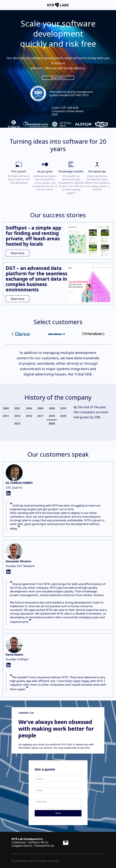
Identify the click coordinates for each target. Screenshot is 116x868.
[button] (12, 334)
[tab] (6, 408)
